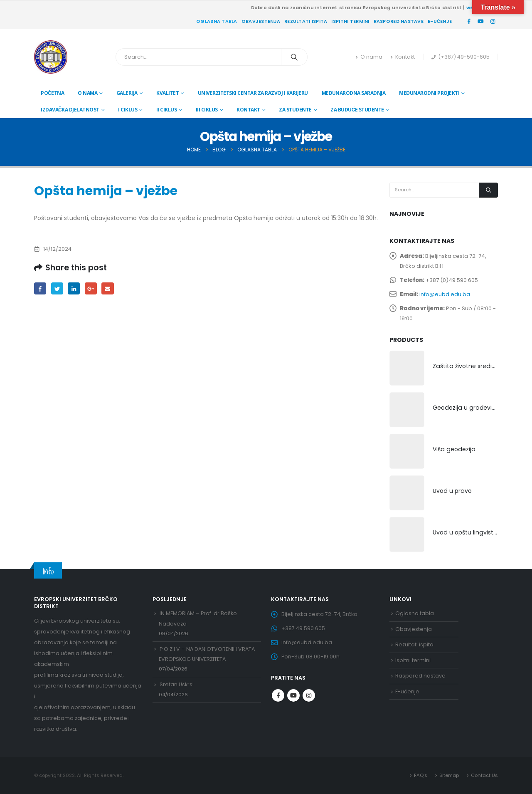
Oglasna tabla (217, 21)
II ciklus (167, 110)
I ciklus (128, 110)
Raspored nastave (399, 21)
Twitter (57, 288)
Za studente (295, 110)
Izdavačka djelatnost (70, 110)
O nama (369, 57)
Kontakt (403, 57)
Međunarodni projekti (429, 93)
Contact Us (484, 775)
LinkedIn (74, 288)
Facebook (40, 288)
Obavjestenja (261, 21)
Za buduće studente (357, 110)
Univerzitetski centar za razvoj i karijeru (253, 93)
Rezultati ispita (306, 21)
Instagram (309, 695)
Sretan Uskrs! (177, 685)
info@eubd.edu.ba (445, 294)
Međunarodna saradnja (354, 93)
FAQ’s (421, 775)
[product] (407, 368)
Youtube (293, 695)
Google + (91, 288)
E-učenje (440, 21)
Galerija (127, 93)
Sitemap (449, 775)
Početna (52, 93)
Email (107, 288)
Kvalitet (167, 93)
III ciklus (207, 110)
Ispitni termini (350, 21)
